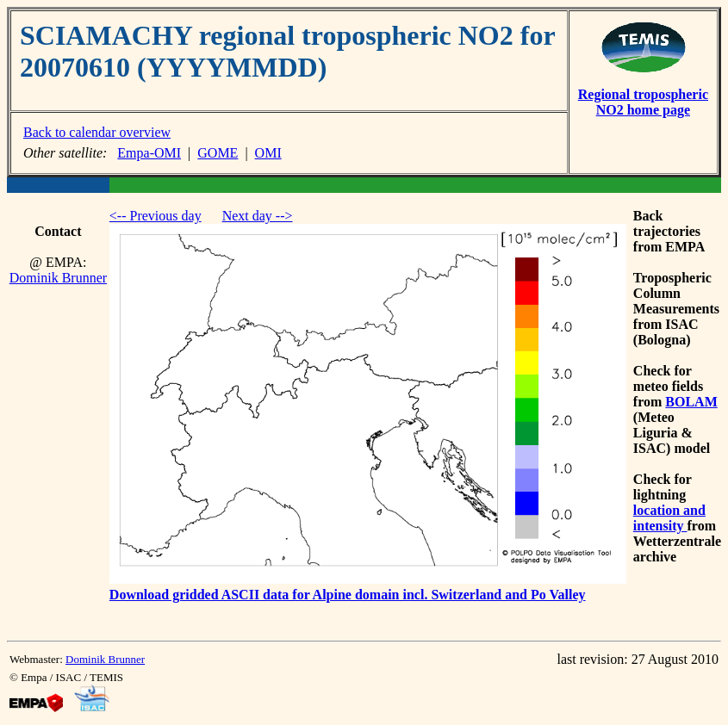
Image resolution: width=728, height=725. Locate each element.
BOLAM (691, 402)
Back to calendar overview (97, 132)
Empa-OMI (149, 153)
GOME (218, 153)
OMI (268, 153)
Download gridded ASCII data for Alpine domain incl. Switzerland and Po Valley (348, 595)
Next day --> (258, 216)
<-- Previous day (156, 216)
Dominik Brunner (58, 278)
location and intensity (669, 518)
